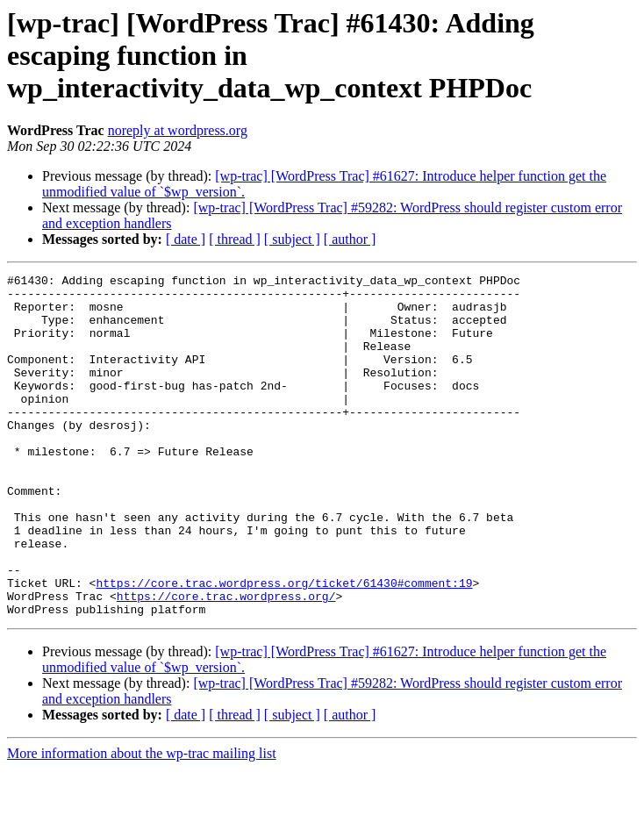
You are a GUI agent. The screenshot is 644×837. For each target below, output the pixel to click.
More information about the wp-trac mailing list (142, 822)
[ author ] (350, 239)
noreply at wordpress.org (178, 130)
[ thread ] (235, 239)
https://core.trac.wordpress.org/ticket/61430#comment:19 (284, 646)
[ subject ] (292, 239)
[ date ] (186, 239)
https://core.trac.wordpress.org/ (226, 662)
